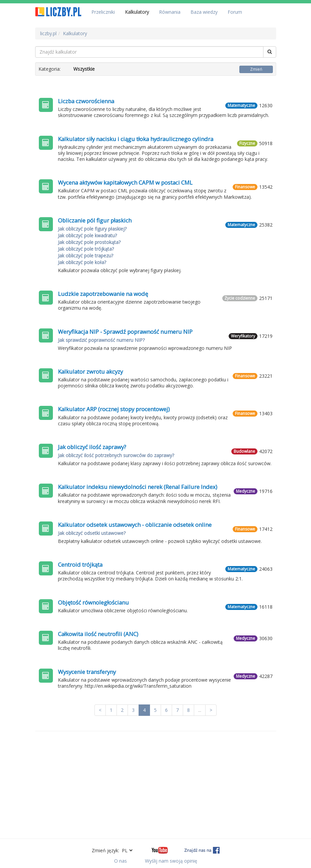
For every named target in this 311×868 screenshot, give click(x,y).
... (200, 710)
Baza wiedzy (204, 12)
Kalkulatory (137, 12)
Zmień (256, 69)
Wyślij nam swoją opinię (171, 861)
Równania (170, 12)
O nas (121, 861)
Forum (235, 12)
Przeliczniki (103, 12)
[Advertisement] (156, 785)
